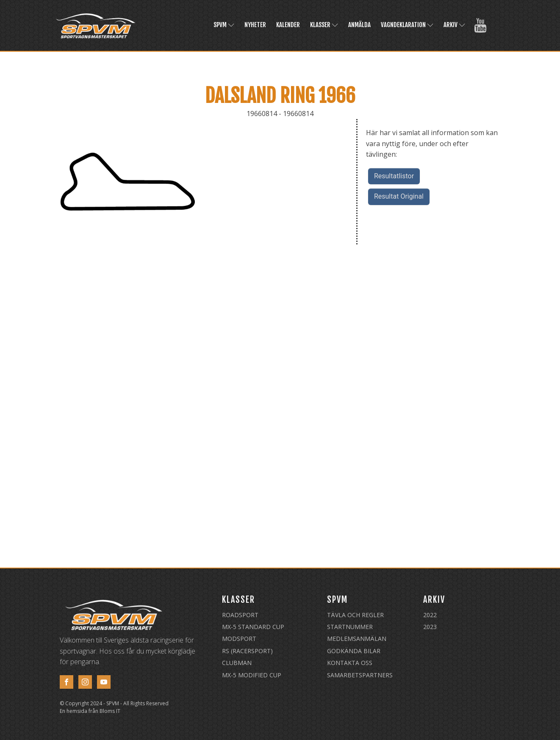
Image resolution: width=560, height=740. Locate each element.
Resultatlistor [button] (394, 176)
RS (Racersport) (247, 651)
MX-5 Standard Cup (253, 627)
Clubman (237, 663)
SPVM (224, 25)
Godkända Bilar (354, 651)
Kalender (288, 25)
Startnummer (350, 627)
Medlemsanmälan (357, 639)
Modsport (239, 639)
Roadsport (240, 615)
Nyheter (255, 25)
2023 (430, 627)
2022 (430, 615)
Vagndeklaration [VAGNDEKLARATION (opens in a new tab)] (407, 25)
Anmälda (359, 25)
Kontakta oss (350, 663)
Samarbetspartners (360, 675)
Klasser (324, 25)
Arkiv (454, 25)
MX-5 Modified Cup (252, 675)
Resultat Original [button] (399, 196)
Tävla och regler (355, 615)
